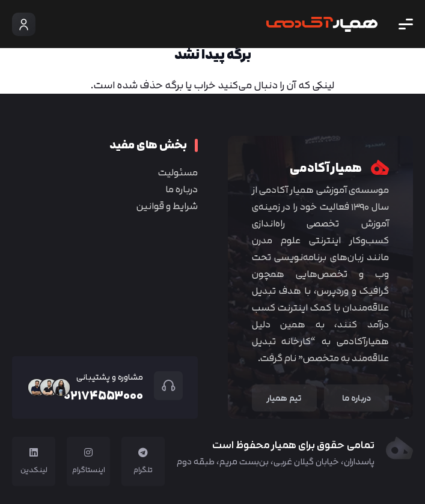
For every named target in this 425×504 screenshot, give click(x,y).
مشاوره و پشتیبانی (110, 377)
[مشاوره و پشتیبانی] (163, 386)
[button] (406, 24)
